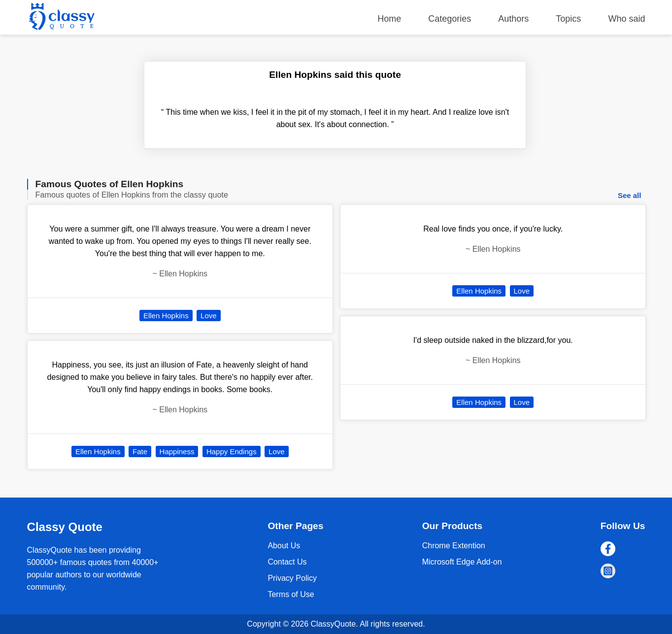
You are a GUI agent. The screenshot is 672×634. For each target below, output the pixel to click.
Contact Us (287, 562)
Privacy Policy (292, 578)
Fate (140, 451)
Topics (568, 19)
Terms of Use (291, 594)
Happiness (177, 451)
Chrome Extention (454, 546)
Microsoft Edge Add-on (462, 562)
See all (630, 195)
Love (209, 316)
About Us (284, 546)
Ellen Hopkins (166, 316)
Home (389, 19)
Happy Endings (232, 451)
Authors (513, 19)
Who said (626, 19)
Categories (450, 19)
